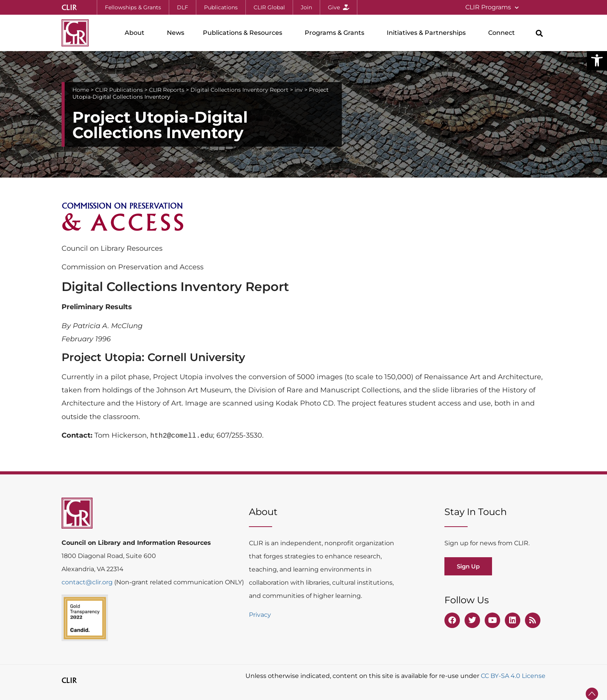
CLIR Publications (119, 90)
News (176, 33)
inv (299, 90)
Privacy (260, 615)
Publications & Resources (244, 33)
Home (81, 90)
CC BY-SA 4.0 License (513, 676)
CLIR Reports (167, 90)
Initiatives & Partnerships (428, 33)
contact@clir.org (88, 582)
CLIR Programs (492, 8)
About (136, 33)
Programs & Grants (336, 33)
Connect (503, 33)
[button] (597, 60)
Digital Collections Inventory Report (239, 90)
